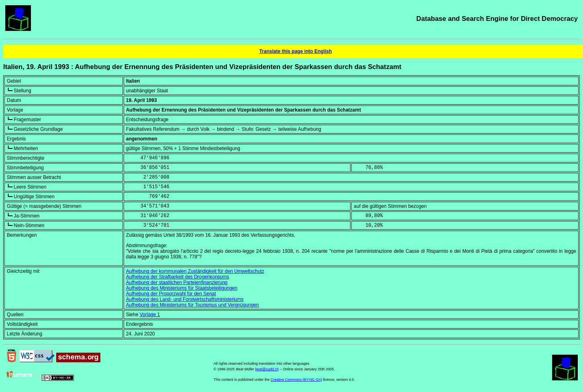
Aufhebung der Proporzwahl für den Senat (171, 294)
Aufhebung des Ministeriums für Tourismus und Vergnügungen (193, 305)
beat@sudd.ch (267, 369)
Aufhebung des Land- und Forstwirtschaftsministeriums (185, 299)
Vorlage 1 (150, 315)
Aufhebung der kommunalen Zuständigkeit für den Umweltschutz (195, 271)
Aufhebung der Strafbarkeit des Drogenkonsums (178, 277)
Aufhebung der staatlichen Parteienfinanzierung (177, 282)
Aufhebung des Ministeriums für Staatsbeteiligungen (182, 288)
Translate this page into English (296, 51)
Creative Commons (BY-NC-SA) (296, 380)
